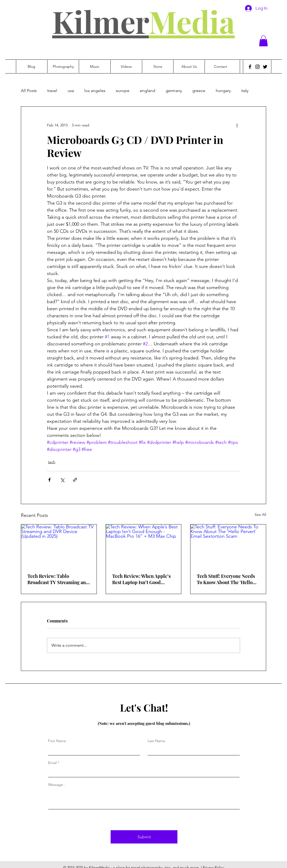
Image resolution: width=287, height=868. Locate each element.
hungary (223, 91)
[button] (263, 41)
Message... (57, 785)
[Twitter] (265, 67)
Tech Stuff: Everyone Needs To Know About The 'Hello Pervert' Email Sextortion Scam (226, 579)
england (148, 91)
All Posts (29, 91)
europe (123, 91)
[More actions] (237, 125)
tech (52, 462)
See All (260, 515)
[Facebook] (250, 67)
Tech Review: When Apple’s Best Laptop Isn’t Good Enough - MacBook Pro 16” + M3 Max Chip (143, 579)
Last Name (156, 741)
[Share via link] (75, 480)
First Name (57, 741)
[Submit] (144, 837)
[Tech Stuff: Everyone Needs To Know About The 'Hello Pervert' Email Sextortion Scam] (228, 546)
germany (174, 91)
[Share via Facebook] (49, 480)
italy (245, 91)
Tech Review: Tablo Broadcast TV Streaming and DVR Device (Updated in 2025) (58, 579)
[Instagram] (258, 67)
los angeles (95, 91)
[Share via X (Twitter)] (62, 480)
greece (199, 91)
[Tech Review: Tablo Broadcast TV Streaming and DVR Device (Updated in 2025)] (59, 546)
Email (52, 763)
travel (52, 91)
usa (71, 91)
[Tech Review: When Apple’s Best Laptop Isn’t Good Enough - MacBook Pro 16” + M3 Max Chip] (144, 546)
